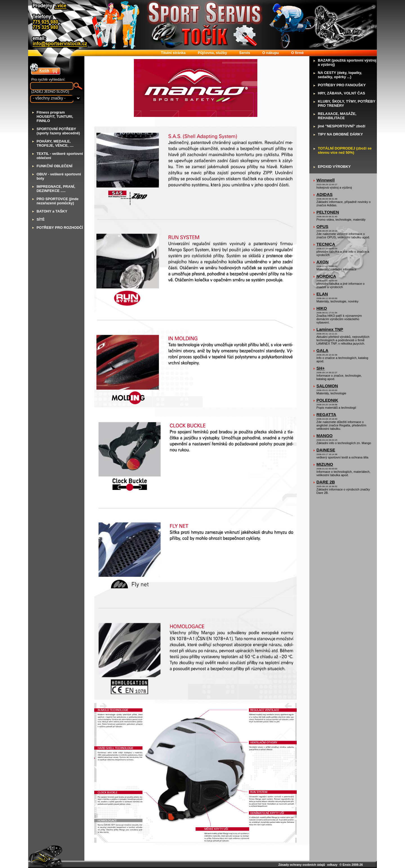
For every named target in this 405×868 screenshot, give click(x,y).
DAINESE (326, 450)
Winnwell (326, 180)
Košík (44, 70)
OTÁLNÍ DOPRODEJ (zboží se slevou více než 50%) (345, 150)
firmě (297, 53)
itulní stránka (173, 53)
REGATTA (326, 414)
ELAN (322, 294)
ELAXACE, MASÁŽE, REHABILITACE (337, 116)
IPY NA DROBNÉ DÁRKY (340, 134)
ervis (245, 53)
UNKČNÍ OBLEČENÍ (54, 166)
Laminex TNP (330, 329)
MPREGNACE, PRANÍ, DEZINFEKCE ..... (56, 189)
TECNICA (326, 244)
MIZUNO (325, 464)
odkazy (332, 865)
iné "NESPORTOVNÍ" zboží (342, 126)
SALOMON (327, 386)
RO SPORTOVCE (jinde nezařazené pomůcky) (58, 201)
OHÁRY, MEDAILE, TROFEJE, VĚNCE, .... (55, 143)
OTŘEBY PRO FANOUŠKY (342, 85)
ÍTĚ (40, 219)
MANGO (325, 436)
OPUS (322, 226)
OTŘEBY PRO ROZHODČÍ (60, 228)
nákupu (271, 53)
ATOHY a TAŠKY (52, 211)
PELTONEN (328, 212)
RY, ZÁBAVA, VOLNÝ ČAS (341, 93)
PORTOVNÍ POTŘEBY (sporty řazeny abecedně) (58, 131)
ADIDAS (325, 194)
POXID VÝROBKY (334, 167)
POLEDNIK (327, 400)
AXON (322, 262)
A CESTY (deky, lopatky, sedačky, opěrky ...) (340, 75)
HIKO (322, 308)
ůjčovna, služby (212, 53)
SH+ (321, 368)
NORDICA (326, 276)
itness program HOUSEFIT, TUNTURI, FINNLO (55, 117)
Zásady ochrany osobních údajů (302, 865)
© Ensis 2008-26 (351, 865)
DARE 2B (326, 482)
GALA (322, 350)
